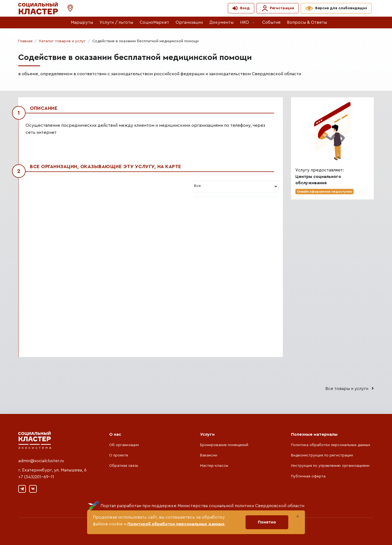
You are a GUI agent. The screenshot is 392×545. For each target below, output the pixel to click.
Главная (25, 41)
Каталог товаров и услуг (62, 41)
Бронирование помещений (224, 445)
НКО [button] (245, 22)
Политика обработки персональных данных (331, 445)
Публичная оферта (308, 476)
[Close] (298, 517)
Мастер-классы (214, 466)
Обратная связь (124, 466)
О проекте (119, 455)
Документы (221, 22)
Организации (189, 22)
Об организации (124, 445)
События (271, 22)
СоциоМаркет (154, 22)
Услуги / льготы (116, 22)
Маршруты (82, 22)
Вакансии (209, 455)
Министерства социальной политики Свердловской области (241, 506)
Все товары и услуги (350, 388)
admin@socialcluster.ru (41, 461)
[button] (68, 8)
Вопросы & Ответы (307, 22)
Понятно (267, 522)
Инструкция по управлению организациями (330, 466)
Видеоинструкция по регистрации (322, 455)
